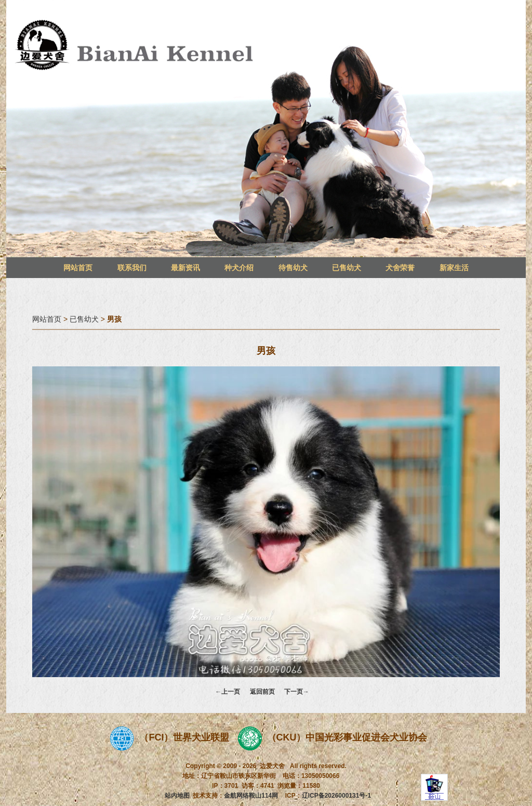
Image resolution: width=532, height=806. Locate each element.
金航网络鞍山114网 (251, 796)
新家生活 (454, 268)
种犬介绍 (239, 268)
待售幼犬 (293, 268)
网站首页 (78, 268)
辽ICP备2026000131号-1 (336, 796)
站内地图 (177, 796)
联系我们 (132, 268)
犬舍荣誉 (400, 268)
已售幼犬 (347, 268)
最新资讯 (185, 268)
